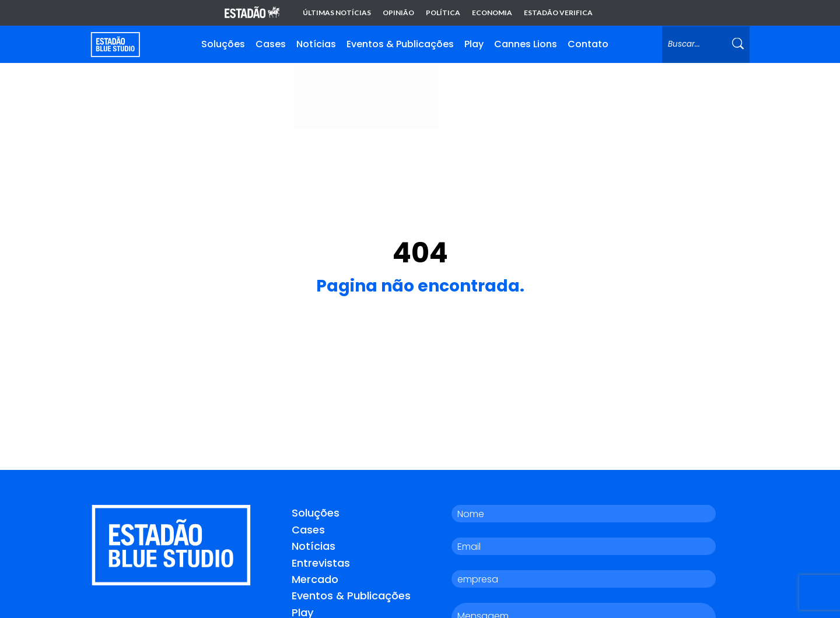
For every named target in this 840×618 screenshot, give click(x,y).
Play (474, 44)
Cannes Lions (526, 44)
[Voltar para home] (115, 44)
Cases (271, 44)
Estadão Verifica (558, 13)
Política (443, 13)
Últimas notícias (337, 13)
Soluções (223, 44)
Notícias (316, 44)
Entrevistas (321, 562)
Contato (588, 44)
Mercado (315, 579)
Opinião (398, 13)
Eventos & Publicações (400, 44)
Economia (492, 13)
